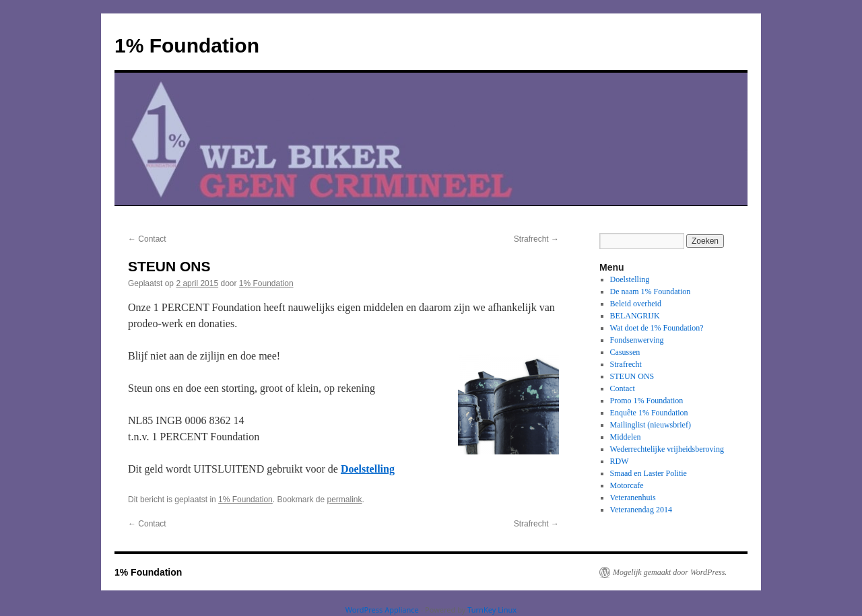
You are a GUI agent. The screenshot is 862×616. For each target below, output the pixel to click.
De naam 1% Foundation (651, 292)
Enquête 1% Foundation (649, 413)
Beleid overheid (636, 304)
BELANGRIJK (635, 316)
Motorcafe (627, 485)
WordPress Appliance (382, 610)
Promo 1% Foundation (647, 401)
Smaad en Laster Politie (649, 473)
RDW (620, 461)
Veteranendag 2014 (641, 510)
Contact (147, 239)
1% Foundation (187, 45)
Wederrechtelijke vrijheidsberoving (667, 449)
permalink (345, 500)
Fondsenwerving (637, 340)
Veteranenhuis (633, 498)
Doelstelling (368, 469)
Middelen (626, 437)
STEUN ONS (632, 376)
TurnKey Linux (492, 610)
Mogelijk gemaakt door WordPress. (670, 572)
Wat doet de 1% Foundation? (657, 328)
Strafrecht (536, 239)
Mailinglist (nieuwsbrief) (651, 425)
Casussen (625, 352)
